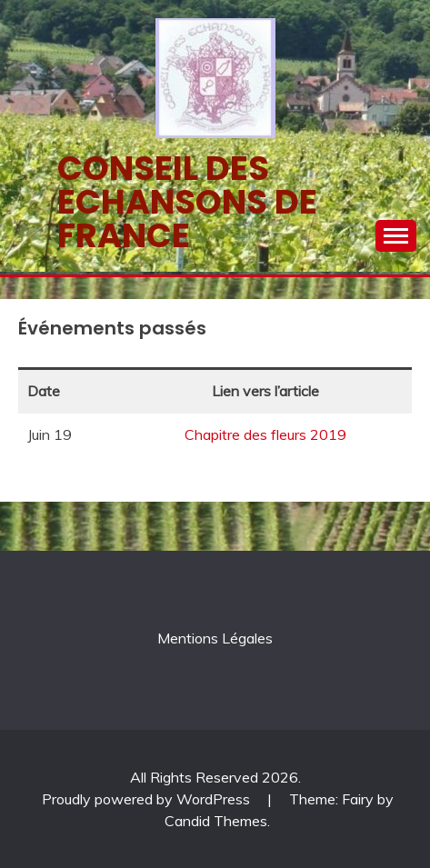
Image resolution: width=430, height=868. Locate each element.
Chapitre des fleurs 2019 (265, 434)
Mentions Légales (215, 638)
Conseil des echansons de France (187, 202)
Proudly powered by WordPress (148, 799)
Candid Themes (216, 821)
